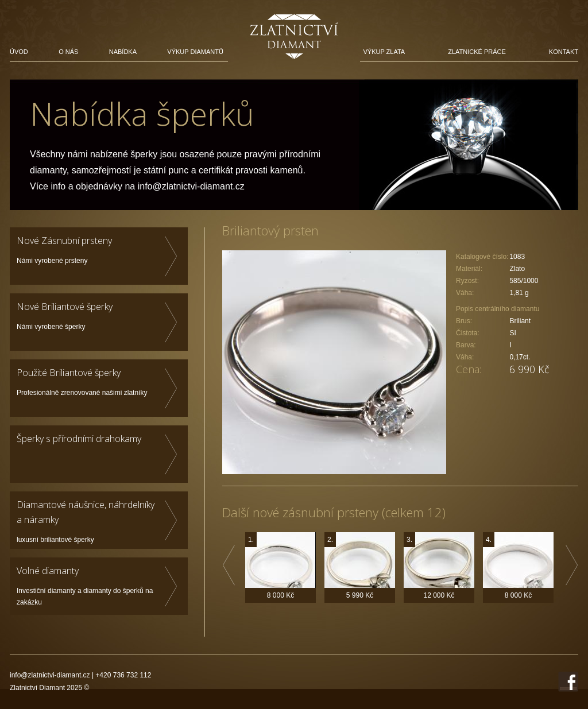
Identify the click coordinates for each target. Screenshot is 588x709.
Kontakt (564, 52)
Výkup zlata (384, 52)
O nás (68, 52)
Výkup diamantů (195, 52)
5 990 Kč (360, 595)
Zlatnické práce (477, 52)
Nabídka (123, 52)
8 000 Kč (281, 595)
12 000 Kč (439, 595)
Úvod (19, 52)
